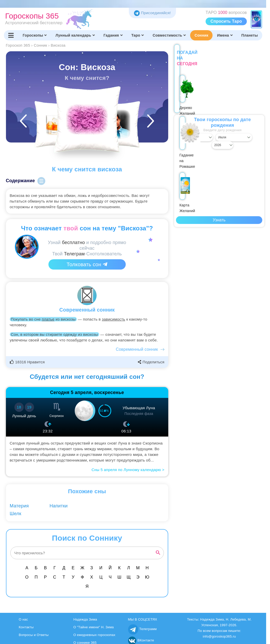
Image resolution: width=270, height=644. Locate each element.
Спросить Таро (226, 21)
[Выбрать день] (187, 132)
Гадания (113, 35)
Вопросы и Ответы (34, 635)
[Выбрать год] (251, 132)
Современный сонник (137, 349)
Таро (138, 35)
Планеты (250, 35)
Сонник (201, 35)
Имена (225, 35)
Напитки (58, 506)
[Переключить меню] (11, 35)
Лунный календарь (75, 35)
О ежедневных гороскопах (94, 635)
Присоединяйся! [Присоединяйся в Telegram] (152, 13)
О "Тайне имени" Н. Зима (94, 627)
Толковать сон (87, 264)
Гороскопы (35, 35)
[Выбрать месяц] (219, 132)
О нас (23, 619)
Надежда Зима (85, 619)
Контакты (26, 627)
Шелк (16, 514)
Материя (19, 506)
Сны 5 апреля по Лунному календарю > (128, 470)
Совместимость (169, 35)
